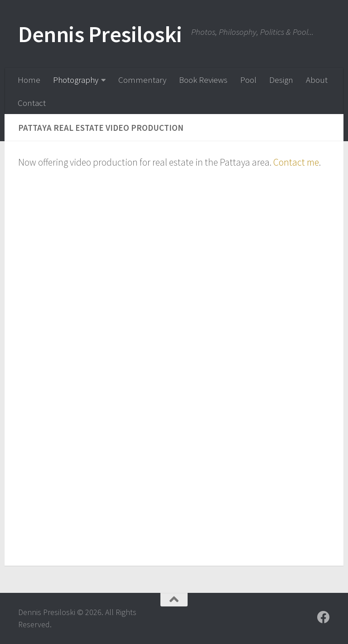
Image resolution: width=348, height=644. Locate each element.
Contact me (296, 162)
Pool (248, 80)
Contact (32, 103)
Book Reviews (203, 80)
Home (29, 80)
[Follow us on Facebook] (324, 617)
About (317, 80)
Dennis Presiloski (100, 34)
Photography (76, 80)
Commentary (142, 80)
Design (281, 80)
